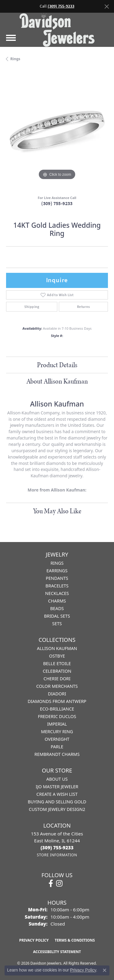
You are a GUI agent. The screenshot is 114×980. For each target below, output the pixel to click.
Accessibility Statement (57, 952)
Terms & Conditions (75, 940)
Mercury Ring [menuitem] (57, 732)
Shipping (32, 307)
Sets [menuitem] (57, 624)
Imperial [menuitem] (57, 724)
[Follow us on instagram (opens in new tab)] (59, 884)
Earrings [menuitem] (57, 571)
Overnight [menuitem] (57, 739)
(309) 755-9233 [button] (61, 6)
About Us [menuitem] (57, 779)
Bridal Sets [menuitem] (57, 616)
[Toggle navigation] (11, 38)
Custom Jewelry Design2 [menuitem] (57, 809)
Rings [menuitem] (57, 563)
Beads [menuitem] (57, 608)
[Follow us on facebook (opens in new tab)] (51, 884)
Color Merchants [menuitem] (57, 686)
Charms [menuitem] (57, 601)
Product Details (57, 365)
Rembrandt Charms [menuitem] (57, 754)
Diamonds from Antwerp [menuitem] (57, 701)
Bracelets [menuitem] (57, 586)
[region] (57, 131)
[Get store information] (57, 855)
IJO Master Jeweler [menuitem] (57, 787)
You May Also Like (57, 511)
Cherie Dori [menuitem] (57, 679)
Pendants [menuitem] (57, 578)
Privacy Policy (34, 940)
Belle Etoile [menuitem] (57, 663)
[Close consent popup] (105, 970)
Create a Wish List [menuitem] (57, 794)
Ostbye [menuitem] (57, 656)
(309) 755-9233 (57, 203)
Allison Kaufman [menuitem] (57, 648)
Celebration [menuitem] (57, 671)
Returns (84, 307)
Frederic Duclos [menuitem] (57, 716)
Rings (15, 59)
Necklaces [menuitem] (57, 593)
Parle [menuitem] (57, 747)
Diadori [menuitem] (57, 694)
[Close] (107, 7)
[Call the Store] (57, 848)
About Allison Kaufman (57, 381)
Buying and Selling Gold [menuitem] (57, 802)
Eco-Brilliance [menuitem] (57, 709)
